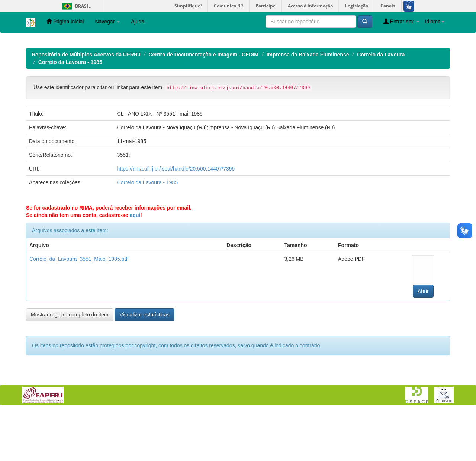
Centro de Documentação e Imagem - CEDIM (203, 103)
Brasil (75, 6)
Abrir (423, 340)
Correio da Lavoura (381, 103)
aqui (135, 263)
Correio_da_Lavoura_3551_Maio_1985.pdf (79, 307)
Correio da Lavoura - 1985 (70, 110)
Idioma (435, 22)
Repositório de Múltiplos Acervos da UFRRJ (86, 103)
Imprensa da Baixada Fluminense (308, 103)
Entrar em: (401, 21)
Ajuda (138, 22)
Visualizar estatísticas (144, 363)
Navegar (107, 22)
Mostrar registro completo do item (70, 363)
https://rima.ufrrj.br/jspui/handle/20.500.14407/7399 (176, 217)
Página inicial (65, 21)
